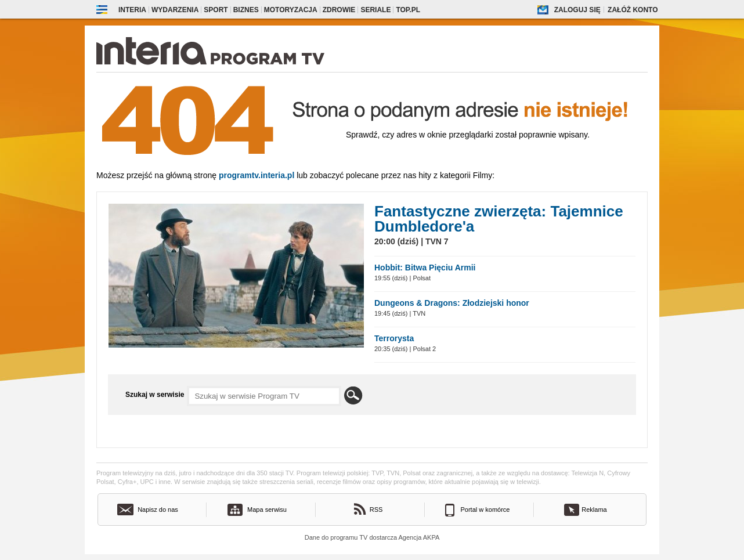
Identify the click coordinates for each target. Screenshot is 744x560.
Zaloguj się (577, 10)
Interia (132, 10)
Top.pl (408, 10)
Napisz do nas (158, 510)
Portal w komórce (485, 510)
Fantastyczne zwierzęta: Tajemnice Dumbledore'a (499, 219)
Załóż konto (633, 10)
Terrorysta (394, 338)
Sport (216, 10)
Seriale (375, 10)
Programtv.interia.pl (257, 175)
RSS (376, 510)
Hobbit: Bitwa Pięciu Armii (425, 268)
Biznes (246, 10)
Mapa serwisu (267, 510)
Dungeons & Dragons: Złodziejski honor (452, 303)
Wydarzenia (175, 10)
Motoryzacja (291, 10)
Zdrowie (339, 10)
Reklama (594, 510)
